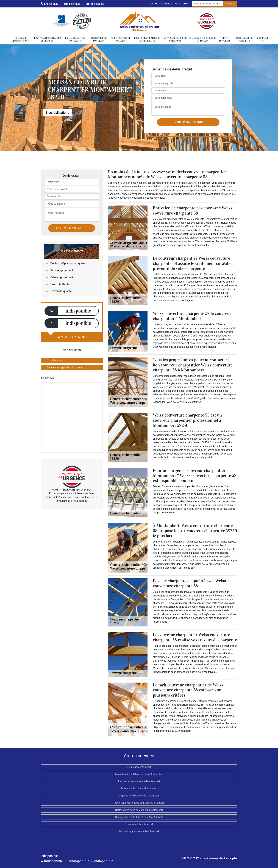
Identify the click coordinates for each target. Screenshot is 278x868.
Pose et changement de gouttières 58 (147, 39)
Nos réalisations (58, 113)
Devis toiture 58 (225, 39)
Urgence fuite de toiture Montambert (139, 796)
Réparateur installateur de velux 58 (47, 39)
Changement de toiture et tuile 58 (203, 39)
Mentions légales (228, 858)
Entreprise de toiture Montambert (139, 788)
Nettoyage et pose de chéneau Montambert (139, 810)
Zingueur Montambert (139, 767)
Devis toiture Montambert (139, 824)
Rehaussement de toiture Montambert (139, 781)
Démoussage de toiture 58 (244, 39)
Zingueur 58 (262, 39)
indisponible (49, 4)
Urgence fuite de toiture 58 (121, 39)
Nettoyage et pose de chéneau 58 (175, 39)
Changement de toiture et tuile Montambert (139, 817)
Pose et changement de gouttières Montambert (139, 803)
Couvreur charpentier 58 (20, 39)
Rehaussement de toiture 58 (75, 39)
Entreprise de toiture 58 (99, 39)
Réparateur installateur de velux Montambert (139, 774)
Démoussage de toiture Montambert (139, 831)
